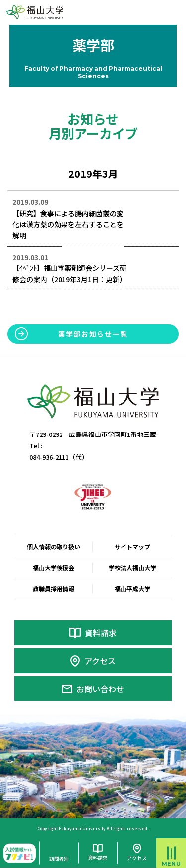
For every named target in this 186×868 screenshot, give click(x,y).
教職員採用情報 (54, 588)
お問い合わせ (100, 689)
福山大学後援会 (54, 567)
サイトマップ (132, 547)
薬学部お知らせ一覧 (93, 334)
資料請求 (101, 633)
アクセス (100, 661)
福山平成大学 (132, 588)
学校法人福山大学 (132, 567)
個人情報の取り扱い (54, 547)
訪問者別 (59, 858)
